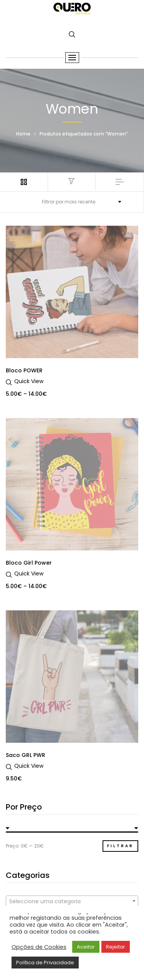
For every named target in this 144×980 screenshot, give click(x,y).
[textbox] (72, 901)
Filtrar (120, 846)
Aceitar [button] (86, 947)
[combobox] (72, 901)
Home (23, 133)
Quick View (29, 381)
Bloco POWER (24, 370)
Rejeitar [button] (116, 947)
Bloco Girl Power (29, 563)
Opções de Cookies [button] (39, 947)
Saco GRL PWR (26, 755)
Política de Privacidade (45, 963)
